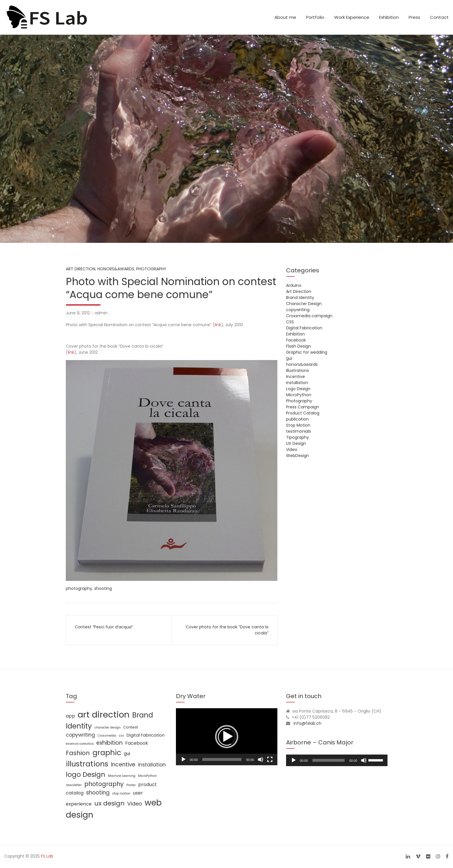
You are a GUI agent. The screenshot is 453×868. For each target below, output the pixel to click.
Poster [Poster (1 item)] (131, 785)
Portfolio (315, 17)
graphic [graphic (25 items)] (107, 753)
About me (285, 17)
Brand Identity (300, 298)
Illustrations (298, 370)
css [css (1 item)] (121, 736)
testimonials (299, 431)
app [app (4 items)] (70, 716)
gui (289, 358)
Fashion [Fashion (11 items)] (78, 753)
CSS (290, 322)
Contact (439, 17)
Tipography (298, 437)
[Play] (183, 759)
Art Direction (81, 269)
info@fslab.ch (308, 723)
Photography (151, 269)
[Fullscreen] (270, 759)
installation (297, 383)
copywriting (298, 310)
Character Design (304, 304)
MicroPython (299, 395)
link (218, 325)
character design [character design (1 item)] (108, 727)
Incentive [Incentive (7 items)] (123, 765)
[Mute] (261, 759)
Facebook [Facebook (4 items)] (137, 743)
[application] (227, 737)
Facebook (296, 340)
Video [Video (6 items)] (135, 804)
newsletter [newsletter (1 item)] (74, 785)
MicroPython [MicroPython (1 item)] (147, 776)
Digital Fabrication (304, 328)
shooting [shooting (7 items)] (98, 793)
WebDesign (298, 456)
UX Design (296, 443)
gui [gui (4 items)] (127, 754)
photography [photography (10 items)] (104, 784)
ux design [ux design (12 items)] (109, 803)
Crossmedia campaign (309, 316)
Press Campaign (303, 407)
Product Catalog (303, 413)
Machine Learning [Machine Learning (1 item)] (122, 776)
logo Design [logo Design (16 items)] (85, 775)
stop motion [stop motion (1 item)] (121, 793)
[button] (227, 737)
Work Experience (352, 17)
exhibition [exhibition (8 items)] (109, 743)
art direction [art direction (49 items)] (104, 714)
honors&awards (116, 269)
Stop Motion (298, 425)
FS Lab (47, 856)
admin (101, 313)
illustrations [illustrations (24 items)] (87, 764)
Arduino (294, 285)
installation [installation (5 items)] (152, 765)
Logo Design (298, 389)
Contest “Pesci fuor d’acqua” (104, 627)
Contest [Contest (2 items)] (131, 727)
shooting (103, 588)
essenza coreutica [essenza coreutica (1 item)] (80, 744)
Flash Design (299, 346)
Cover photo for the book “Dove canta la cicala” (227, 630)
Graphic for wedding (307, 352)
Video (292, 449)
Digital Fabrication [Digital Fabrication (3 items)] (146, 735)
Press (414, 17)
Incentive (295, 377)
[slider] (329, 760)
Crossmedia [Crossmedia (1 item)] (107, 736)
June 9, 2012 (78, 313)
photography (79, 588)
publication (297, 419)
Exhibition (389, 17)
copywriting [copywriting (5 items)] (80, 735)
